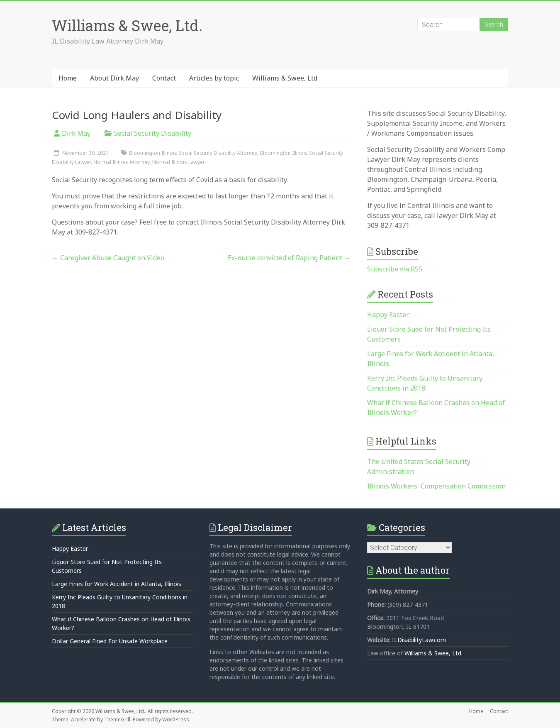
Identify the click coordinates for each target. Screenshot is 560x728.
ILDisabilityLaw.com (419, 640)
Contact (164, 78)
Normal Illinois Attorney (122, 162)
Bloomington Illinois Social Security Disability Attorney (193, 153)
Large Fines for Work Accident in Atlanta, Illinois (117, 584)
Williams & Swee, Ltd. (127, 25)
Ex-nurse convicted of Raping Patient (289, 258)
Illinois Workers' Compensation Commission (436, 486)
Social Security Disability (153, 133)
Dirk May (76, 133)
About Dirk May (114, 78)
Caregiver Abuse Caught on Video (108, 258)
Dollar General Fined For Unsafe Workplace (110, 641)
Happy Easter (388, 315)
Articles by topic (214, 78)
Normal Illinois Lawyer (179, 162)
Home (68, 78)
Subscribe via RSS (395, 269)
